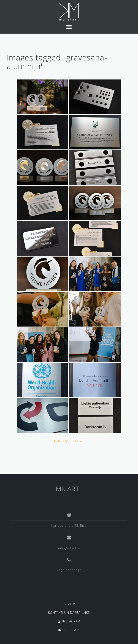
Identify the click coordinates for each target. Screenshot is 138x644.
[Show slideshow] (69, 441)
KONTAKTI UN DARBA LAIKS (69, 613)
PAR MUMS (69, 604)
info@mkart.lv (69, 548)
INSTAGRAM (71, 621)
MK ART (67, 489)
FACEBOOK (71, 630)
